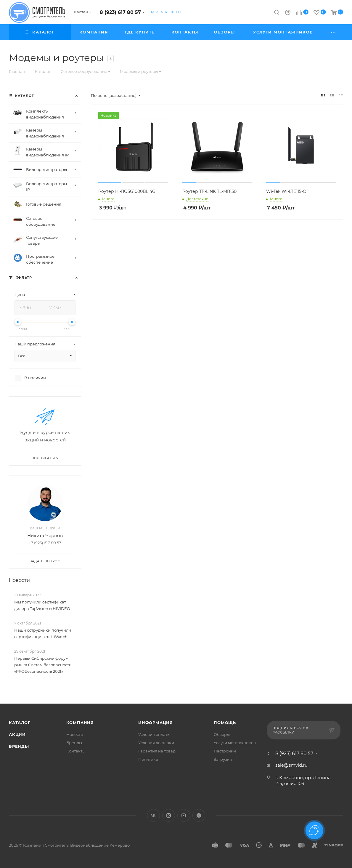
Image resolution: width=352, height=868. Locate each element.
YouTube (184, 815)
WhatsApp (199, 815)
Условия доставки (156, 743)
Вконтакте (154, 815)
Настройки (225, 751)
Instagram (169, 815)
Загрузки (223, 759)
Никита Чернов (45, 535)
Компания (80, 723)
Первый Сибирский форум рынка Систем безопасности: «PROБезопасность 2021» (43, 665)
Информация (156, 723)
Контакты (76, 751)
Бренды (19, 746)
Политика (148, 759)
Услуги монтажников (235, 743)
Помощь (225, 723)
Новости (19, 580)
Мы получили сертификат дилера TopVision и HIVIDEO (42, 605)
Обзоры (222, 734)
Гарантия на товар (157, 751)
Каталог (20, 723)
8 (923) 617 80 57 (120, 12)
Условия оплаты (154, 734)
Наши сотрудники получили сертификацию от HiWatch (43, 633)
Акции (17, 734)
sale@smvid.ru (291, 765)
